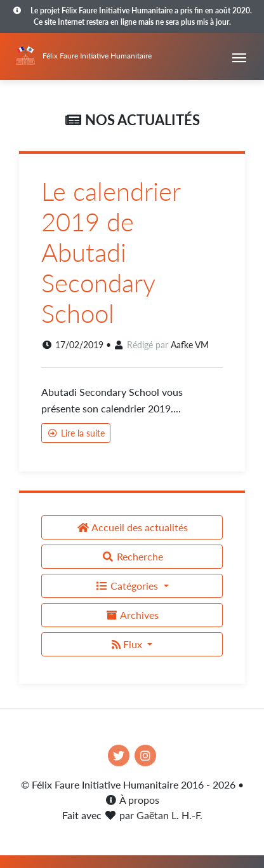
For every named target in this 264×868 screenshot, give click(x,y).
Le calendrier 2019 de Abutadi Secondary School (111, 252)
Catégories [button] (128, 586)
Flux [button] (128, 644)
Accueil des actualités (132, 527)
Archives (132, 615)
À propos (132, 800)
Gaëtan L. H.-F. (169, 815)
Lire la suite (76, 433)
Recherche (132, 556)
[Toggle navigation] (239, 57)
